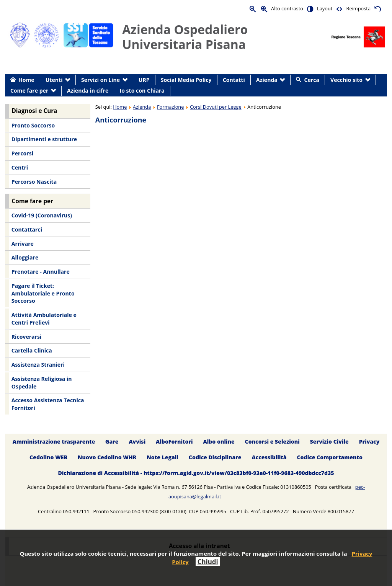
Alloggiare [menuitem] (25, 257)
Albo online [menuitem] (219, 442)
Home (120, 107)
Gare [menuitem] (112, 442)
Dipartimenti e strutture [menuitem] (44, 139)
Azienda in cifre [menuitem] (88, 91)
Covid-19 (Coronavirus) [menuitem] (42, 215)
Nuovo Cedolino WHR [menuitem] (107, 457)
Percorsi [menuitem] (22, 153)
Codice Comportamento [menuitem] (329, 457)
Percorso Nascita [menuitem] (34, 182)
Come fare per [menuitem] (29, 91)
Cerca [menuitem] (312, 80)
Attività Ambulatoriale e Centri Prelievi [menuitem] (44, 319)
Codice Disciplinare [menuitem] (215, 457)
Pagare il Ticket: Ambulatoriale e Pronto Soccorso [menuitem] (43, 293)
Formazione (170, 107)
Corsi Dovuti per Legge (216, 107)
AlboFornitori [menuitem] (174, 442)
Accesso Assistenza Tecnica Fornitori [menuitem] (48, 404)
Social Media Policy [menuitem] (186, 80)
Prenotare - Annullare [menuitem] (41, 272)
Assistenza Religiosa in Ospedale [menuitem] (42, 383)
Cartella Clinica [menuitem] (32, 350)
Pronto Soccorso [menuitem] (33, 125)
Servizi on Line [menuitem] (100, 80)
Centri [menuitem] (20, 167)
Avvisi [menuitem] (137, 442)
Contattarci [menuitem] (27, 229)
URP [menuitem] (144, 80)
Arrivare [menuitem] (23, 244)
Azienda (142, 107)
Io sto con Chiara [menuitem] (142, 91)
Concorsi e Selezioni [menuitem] (272, 442)
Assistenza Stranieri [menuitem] (38, 365)
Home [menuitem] (26, 80)
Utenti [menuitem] (54, 80)
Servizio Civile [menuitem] (329, 442)
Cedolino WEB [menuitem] (48, 457)
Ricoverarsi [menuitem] (26, 337)
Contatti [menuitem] (234, 80)
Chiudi (208, 562)
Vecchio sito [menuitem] (346, 80)
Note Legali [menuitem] (163, 457)
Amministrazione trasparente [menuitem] (54, 442)
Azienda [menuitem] (267, 80)
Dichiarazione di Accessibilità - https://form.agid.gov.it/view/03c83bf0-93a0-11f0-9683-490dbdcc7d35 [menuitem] (196, 473)
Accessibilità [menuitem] (269, 457)
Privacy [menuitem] (369, 442)
